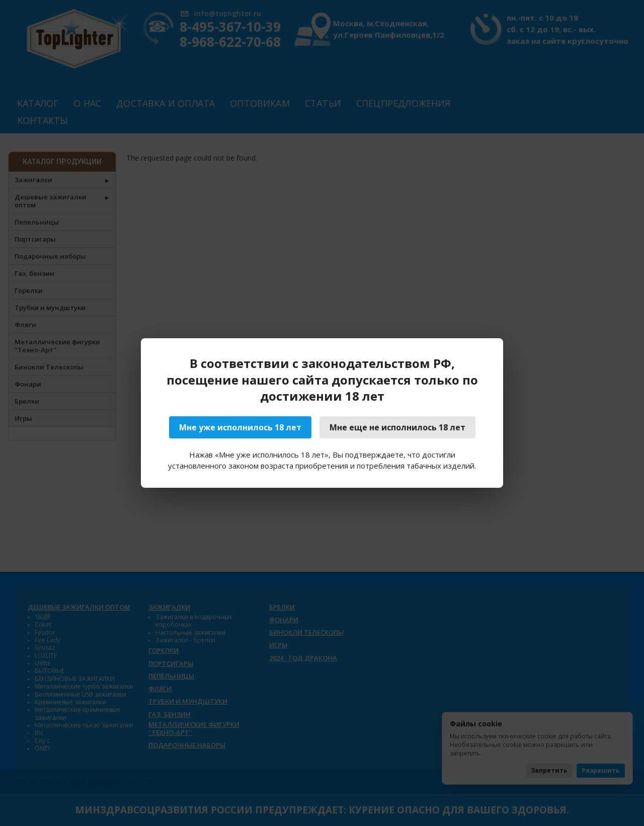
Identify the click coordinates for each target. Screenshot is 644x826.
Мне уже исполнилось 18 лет (240, 427)
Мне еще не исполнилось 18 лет (397, 427)
